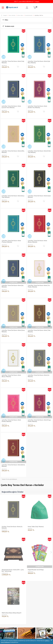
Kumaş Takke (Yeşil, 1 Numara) (10, 527)
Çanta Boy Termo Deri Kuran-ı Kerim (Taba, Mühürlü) (39, 331)
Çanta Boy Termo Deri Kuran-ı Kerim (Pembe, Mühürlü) (11, 421)
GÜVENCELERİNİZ (23, 635)
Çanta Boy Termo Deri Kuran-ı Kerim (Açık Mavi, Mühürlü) (39, 62)
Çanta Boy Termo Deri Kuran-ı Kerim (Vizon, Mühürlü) (13, 331)
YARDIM (32, 635)
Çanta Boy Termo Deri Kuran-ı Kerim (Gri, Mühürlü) (39, 376)
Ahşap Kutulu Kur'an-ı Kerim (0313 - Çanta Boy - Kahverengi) (39, 527)
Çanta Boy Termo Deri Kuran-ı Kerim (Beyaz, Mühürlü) (11, 376)
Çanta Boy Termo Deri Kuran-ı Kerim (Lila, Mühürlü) (13, 286)
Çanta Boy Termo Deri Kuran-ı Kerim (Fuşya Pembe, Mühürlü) (39, 421)
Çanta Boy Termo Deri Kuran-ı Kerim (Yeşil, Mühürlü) (13, 62)
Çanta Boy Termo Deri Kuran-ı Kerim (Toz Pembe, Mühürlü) (39, 286)
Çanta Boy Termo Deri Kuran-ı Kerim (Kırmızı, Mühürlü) (37, 241)
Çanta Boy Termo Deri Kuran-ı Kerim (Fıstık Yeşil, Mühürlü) (39, 152)
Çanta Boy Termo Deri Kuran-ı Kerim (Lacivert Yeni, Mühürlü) (11, 107)
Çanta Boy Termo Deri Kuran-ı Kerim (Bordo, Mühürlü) (13, 466)
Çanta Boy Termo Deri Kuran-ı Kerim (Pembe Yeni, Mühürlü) (37, 107)
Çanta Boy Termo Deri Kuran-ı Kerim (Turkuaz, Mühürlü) (11, 241)
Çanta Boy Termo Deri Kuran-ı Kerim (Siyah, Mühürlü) (39, 197)
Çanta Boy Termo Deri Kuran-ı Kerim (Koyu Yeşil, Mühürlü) (13, 197)
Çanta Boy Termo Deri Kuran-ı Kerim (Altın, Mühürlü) (13, 152)
